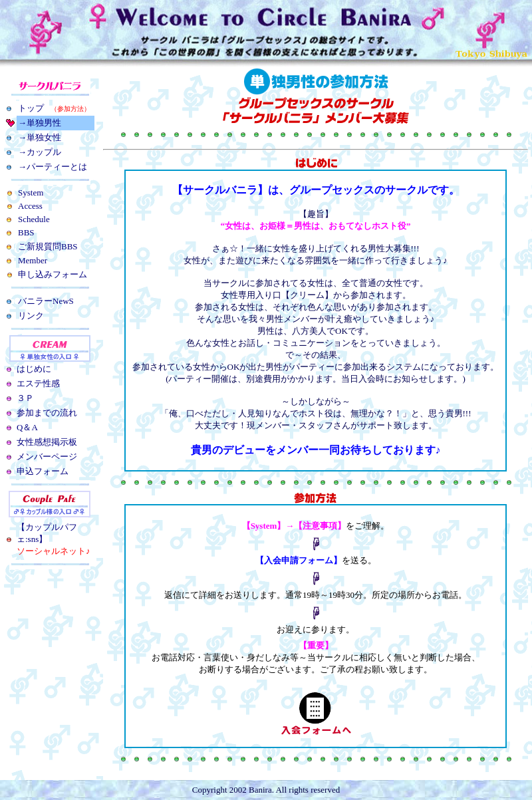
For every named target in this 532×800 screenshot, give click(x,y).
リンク (31, 316)
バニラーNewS (46, 301)
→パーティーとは (53, 167)
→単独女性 (40, 137)
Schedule (34, 219)
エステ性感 (38, 383)
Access (30, 206)
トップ (54, 108)
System (31, 193)
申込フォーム (43, 471)
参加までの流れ (47, 413)
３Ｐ (25, 398)
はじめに (34, 369)
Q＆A (27, 427)
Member (33, 260)
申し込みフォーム (53, 274)
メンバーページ (47, 457)
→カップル (40, 152)
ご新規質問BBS (48, 246)
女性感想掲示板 (47, 442)
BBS (26, 232)
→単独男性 (40, 123)
